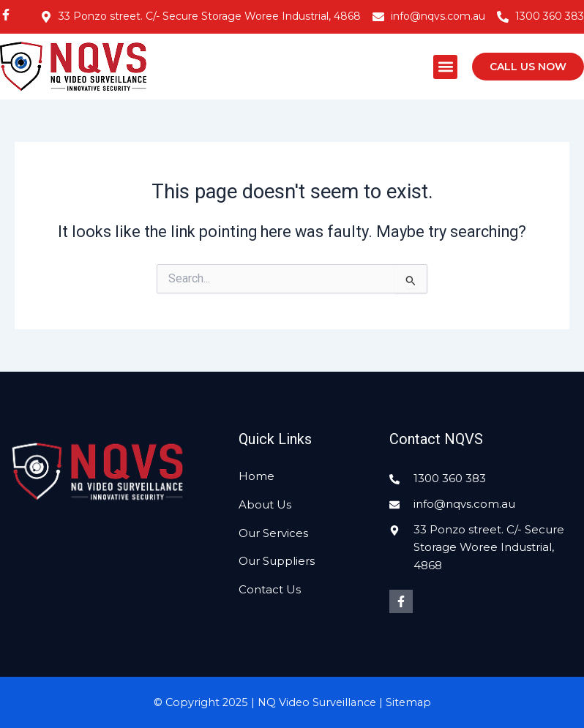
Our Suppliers (277, 561)
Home (257, 476)
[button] (445, 67)
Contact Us (270, 589)
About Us (265, 504)
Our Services (273, 533)
